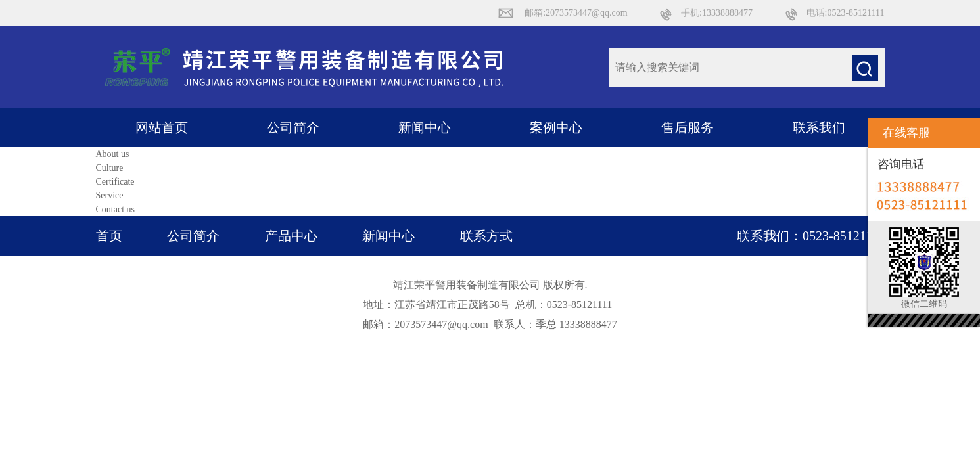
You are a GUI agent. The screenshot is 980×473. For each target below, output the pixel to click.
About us (113, 154)
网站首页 (162, 127)
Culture (110, 168)
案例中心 (556, 127)
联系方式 (486, 236)
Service (110, 195)
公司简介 (293, 127)
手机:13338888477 (717, 13)
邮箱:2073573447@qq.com (576, 13)
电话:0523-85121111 (846, 13)
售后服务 (688, 127)
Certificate (115, 182)
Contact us (116, 209)
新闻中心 (425, 127)
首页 (109, 236)
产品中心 (291, 236)
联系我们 (819, 127)
